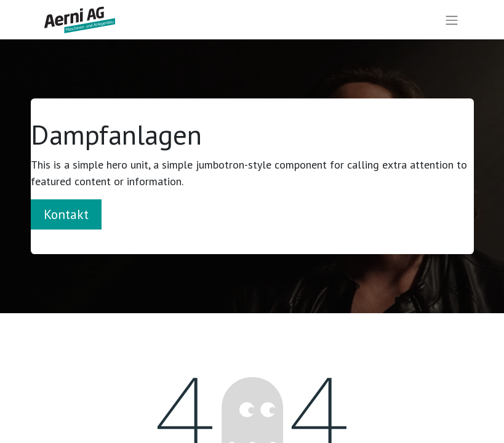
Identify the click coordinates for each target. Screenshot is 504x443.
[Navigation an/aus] (452, 20)
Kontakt (66, 214)
